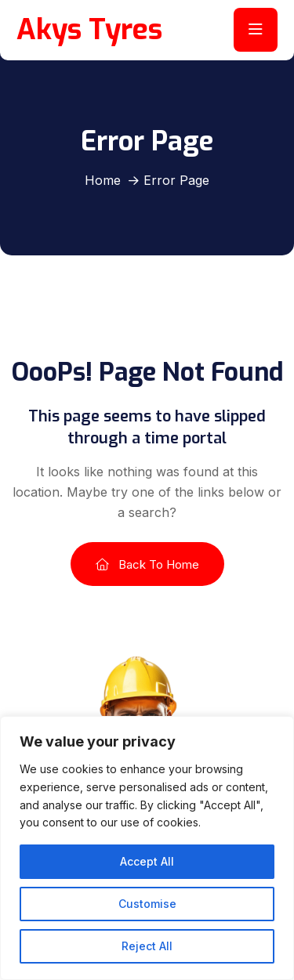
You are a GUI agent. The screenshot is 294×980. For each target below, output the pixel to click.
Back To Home (147, 564)
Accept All (147, 861)
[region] (147, 848)
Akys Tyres (89, 30)
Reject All (147, 946)
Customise (147, 904)
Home (103, 180)
